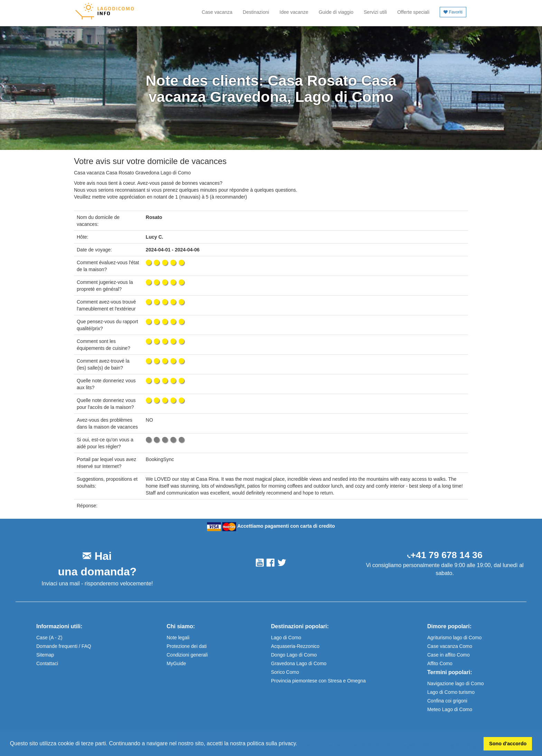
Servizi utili (375, 12)
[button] (300, 744)
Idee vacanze (294, 12)
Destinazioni (256, 12)
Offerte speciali (413, 12)
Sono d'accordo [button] (508, 744)
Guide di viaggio (336, 12)
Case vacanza (217, 12)
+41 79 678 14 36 (447, 555)
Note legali (178, 638)
